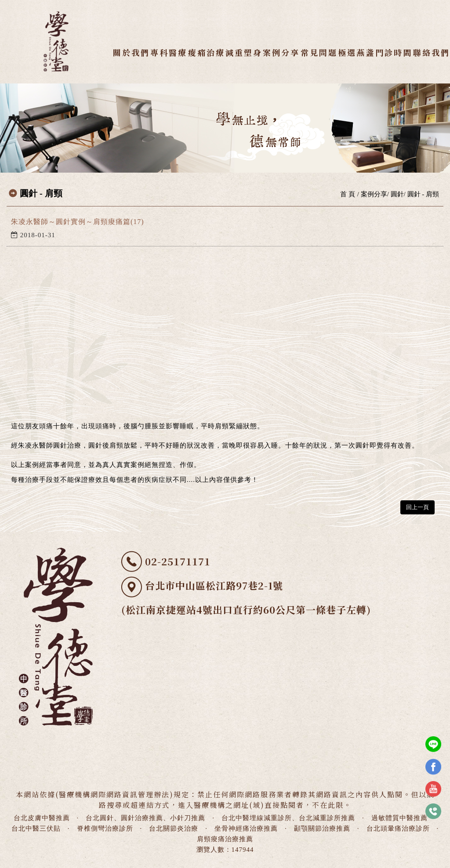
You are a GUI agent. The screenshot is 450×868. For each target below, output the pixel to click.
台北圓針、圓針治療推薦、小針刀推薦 (145, 818)
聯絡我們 (431, 52)
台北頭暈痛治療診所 (398, 828)
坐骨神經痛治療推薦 (246, 828)
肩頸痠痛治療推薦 (225, 839)
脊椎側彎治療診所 (105, 828)
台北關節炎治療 (174, 828)
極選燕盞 (356, 52)
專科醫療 (169, 52)
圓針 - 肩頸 (423, 194)
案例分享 (281, 52)
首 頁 (348, 194)
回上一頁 (417, 507)
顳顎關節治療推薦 (322, 828)
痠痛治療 (206, 52)
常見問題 (319, 52)
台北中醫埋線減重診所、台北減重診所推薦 (288, 818)
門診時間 (394, 52)
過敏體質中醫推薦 (399, 818)
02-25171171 (178, 561)
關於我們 (131, 52)
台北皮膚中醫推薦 (42, 818)
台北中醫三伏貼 (36, 828)
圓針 (397, 194)
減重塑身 (244, 52)
